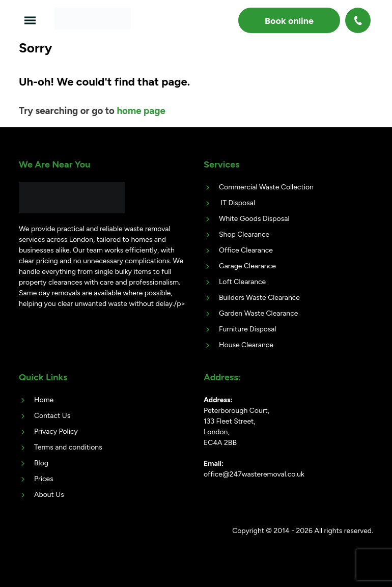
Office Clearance (246, 250)
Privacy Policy (56, 431)
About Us (49, 495)
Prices (44, 479)
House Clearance (246, 345)
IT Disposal (237, 203)
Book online (289, 21)
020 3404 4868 (359, 20)
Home (44, 400)
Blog (41, 463)
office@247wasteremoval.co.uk (254, 474)
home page (141, 111)
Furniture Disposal (248, 329)
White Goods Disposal (254, 219)
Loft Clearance (242, 282)
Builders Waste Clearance (259, 298)
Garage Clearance (247, 266)
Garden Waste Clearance (258, 313)
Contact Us (52, 416)
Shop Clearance (244, 234)
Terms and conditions (68, 447)
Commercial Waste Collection (266, 187)
